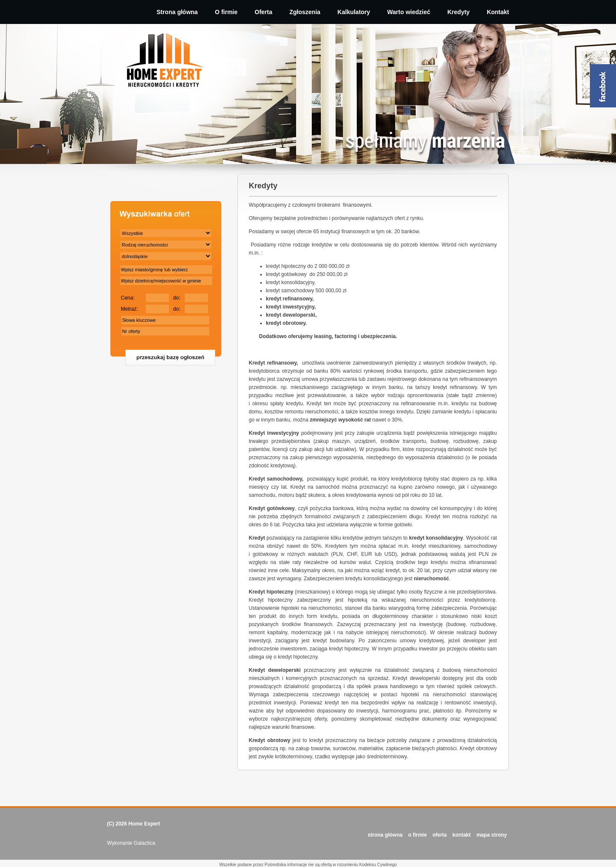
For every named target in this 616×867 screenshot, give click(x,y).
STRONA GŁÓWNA (385, 835)
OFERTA (440, 835)
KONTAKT (462, 835)
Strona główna (177, 12)
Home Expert (144, 824)
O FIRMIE (417, 835)
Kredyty (459, 12)
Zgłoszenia (305, 12)
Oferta (263, 12)
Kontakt (498, 12)
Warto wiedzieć (409, 12)
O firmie (226, 12)
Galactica (145, 843)
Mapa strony (492, 835)
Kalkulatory (354, 12)
